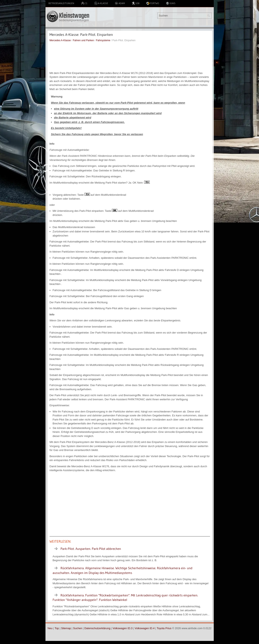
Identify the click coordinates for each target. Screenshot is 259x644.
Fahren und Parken (83, 40)
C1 (84, 3)
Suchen (78, 628)
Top (57, 628)
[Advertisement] (130, 57)
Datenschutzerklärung (97, 628)
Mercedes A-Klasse (60, 40)
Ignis (171, 3)
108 (136, 3)
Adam (120, 3)
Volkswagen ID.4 (145, 628)
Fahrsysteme (103, 40)
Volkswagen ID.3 (123, 628)
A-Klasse (101, 3)
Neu (50, 628)
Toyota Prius (164, 628)
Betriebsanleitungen (61, 3)
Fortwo (153, 3)
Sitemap (66, 628)
